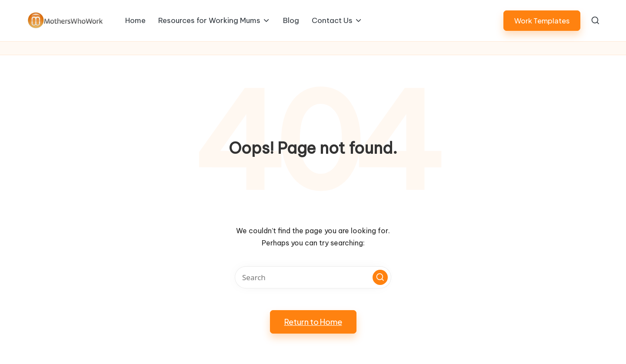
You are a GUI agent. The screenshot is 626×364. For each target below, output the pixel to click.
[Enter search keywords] (313, 277)
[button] (542, 21)
